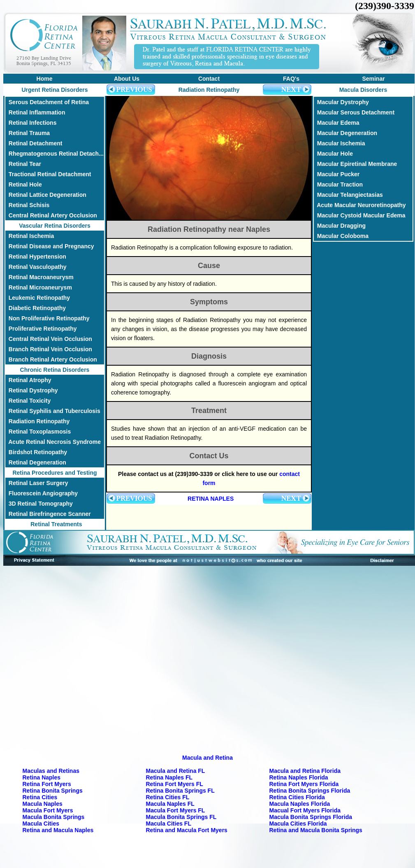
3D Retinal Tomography (39, 504)
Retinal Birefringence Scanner (48, 514)
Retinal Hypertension (36, 257)
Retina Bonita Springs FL (180, 791)
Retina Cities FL (168, 797)
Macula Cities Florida (298, 824)
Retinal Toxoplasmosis (38, 432)
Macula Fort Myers (48, 810)
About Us (127, 79)
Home (45, 79)
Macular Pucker (337, 174)
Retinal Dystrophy (32, 390)
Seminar (373, 79)
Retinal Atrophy (28, 380)
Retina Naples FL (169, 777)
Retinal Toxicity (28, 401)
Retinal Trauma (28, 133)
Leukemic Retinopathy (38, 298)
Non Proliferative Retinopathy (48, 318)
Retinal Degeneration (36, 462)
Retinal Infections (31, 123)
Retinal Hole (24, 184)
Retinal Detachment (34, 143)
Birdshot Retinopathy (36, 452)
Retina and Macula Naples (58, 830)
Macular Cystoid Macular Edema (360, 215)
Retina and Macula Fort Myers (187, 830)
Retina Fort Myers (47, 784)
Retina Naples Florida (299, 777)
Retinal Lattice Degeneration (46, 195)
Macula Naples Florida (300, 804)
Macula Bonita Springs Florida (311, 817)
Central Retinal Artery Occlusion (51, 215)
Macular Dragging (340, 226)
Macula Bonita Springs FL (181, 817)
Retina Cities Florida (297, 797)
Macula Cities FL (169, 824)
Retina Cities (40, 797)
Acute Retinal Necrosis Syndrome (53, 442)
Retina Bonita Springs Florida (310, 791)
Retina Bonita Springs (53, 791)
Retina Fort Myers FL (175, 784)
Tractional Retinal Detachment (48, 174)
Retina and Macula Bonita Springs (316, 830)
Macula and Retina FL (176, 771)
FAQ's (291, 79)
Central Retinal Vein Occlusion (49, 339)
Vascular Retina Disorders (55, 226)
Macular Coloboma (341, 236)
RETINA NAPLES (211, 499)
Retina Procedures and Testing (54, 473)
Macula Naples (43, 804)
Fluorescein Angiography (42, 493)
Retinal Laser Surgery (37, 483)
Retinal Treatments (54, 524)
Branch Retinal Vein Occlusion (49, 349)
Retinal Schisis (27, 205)
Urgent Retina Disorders (54, 90)
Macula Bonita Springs (54, 817)
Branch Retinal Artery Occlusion (51, 359)
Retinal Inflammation (35, 112)
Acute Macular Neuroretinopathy (360, 205)
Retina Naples (42, 777)
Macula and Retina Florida (305, 771)
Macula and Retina (207, 758)
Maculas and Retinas (51, 771)
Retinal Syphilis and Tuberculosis (53, 411)
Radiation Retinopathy (37, 421)
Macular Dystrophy (341, 102)
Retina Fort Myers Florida (304, 784)
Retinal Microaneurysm (39, 287)
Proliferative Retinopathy (41, 329)
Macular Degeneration (345, 133)
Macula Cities (41, 824)
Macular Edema (337, 123)
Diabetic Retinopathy (36, 308)
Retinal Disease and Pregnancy (50, 246)
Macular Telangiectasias (348, 195)
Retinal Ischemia (30, 236)
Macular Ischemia (340, 143)
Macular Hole (333, 154)
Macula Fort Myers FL (176, 810)
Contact (209, 79)
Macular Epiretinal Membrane (355, 164)
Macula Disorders (363, 90)
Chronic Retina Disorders (55, 370)
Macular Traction (338, 184)
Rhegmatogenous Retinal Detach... (54, 154)
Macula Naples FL (170, 804)
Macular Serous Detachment (354, 112)
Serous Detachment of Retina (47, 102)
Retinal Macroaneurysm (39, 277)
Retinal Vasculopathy (36, 267)
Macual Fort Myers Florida (305, 810)
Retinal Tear (23, 164)
